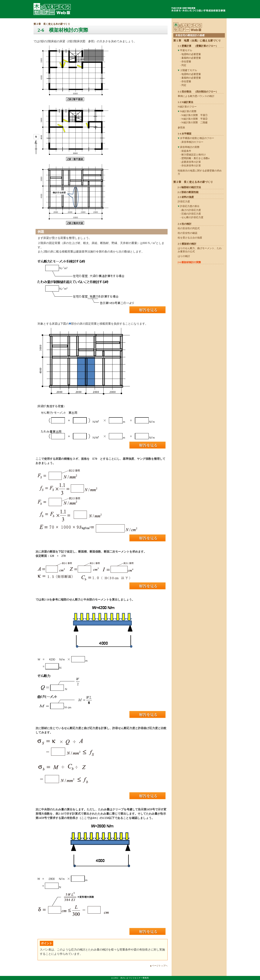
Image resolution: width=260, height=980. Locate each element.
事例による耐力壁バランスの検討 (196, 96)
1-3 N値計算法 (185, 102)
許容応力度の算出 (190, 206)
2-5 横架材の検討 (187, 244)
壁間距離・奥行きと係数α (195, 158)
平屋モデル (186, 50)
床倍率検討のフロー (192, 142)
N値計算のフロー (187, 107)
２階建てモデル (188, 70)
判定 (184, 65)
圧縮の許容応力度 (191, 214)
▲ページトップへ (159, 966)
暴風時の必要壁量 (191, 58)
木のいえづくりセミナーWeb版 (52, 9)
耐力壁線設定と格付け (194, 155)
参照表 (181, 128)
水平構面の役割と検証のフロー (197, 138)
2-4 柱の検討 (185, 224)
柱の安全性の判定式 (189, 228)
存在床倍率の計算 (191, 166)
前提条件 (186, 151)
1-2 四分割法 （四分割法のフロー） (198, 92)
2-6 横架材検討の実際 (189, 262)
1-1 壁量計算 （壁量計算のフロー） (198, 46)
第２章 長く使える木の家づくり (52, 24)
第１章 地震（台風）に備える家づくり (197, 41)
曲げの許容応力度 (191, 210)
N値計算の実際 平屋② (194, 119)
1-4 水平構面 (185, 134)
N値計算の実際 (188, 111)
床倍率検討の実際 (190, 147)
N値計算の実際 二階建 (194, 122)
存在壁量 (186, 62)
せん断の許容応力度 (192, 217)
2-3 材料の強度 (186, 197)
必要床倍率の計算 (191, 162)
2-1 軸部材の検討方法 (189, 187)
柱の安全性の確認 (187, 233)
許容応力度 (184, 202)
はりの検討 (184, 256)
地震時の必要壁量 (191, 54)
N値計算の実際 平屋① (194, 115)
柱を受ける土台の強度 (190, 238)
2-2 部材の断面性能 (188, 192)
